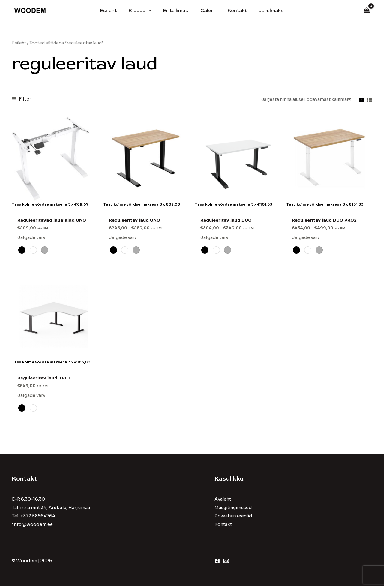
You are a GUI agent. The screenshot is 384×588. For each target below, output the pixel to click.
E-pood (144, 11)
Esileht (114, 11)
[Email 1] (226, 562)
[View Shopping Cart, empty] (367, 11)
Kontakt (234, 11)
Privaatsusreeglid (235, 518)
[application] (152, 11)
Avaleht (223, 501)
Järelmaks (265, 11)
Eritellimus (177, 11)
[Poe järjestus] (303, 99)
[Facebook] (217, 562)
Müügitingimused (235, 509)
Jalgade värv (31, 238)
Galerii (207, 11)
